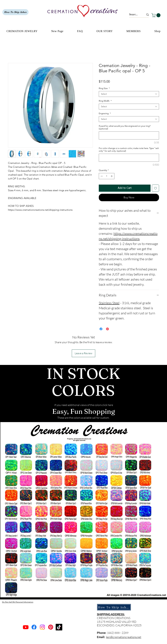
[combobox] (129, 94)
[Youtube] (26, 627)
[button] (156, 15)
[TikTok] (59, 627)
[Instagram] (42, 627)
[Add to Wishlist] (155, 188)
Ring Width (105, 101)
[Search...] (134, 15)
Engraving (105, 113)
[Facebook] (34, 627)
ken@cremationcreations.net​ (124, 637)
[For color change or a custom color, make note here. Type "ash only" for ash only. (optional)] (129, 158)
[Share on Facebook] (101, 329)
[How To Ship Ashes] (15, 12)
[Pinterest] (51, 627)
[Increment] (112, 176)
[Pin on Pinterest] (107, 329)
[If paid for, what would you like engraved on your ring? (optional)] (129, 135)
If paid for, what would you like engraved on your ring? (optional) (125, 127)
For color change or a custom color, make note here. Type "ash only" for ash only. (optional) (129, 150)
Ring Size (104, 88)
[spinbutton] (107, 176)
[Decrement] (101, 176)
